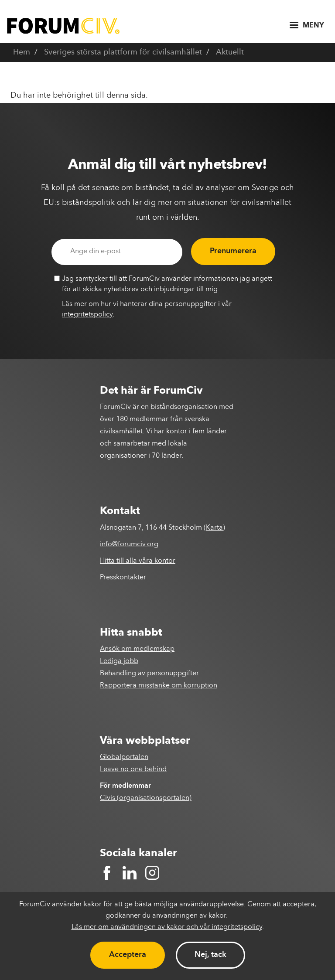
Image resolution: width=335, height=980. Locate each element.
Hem (22, 52)
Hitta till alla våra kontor (138, 561)
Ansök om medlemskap (137, 649)
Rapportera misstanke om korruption (159, 686)
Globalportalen (124, 757)
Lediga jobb (119, 661)
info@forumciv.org (129, 544)
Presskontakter (123, 578)
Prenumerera (233, 251)
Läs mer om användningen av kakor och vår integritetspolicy (167, 927)
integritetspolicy (87, 315)
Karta (214, 528)
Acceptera (128, 955)
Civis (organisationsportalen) (146, 798)
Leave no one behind (133, 769)
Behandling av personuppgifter (149, 674)
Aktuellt (230, 52)
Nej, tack (210, 955)
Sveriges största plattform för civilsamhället (123, 52)
